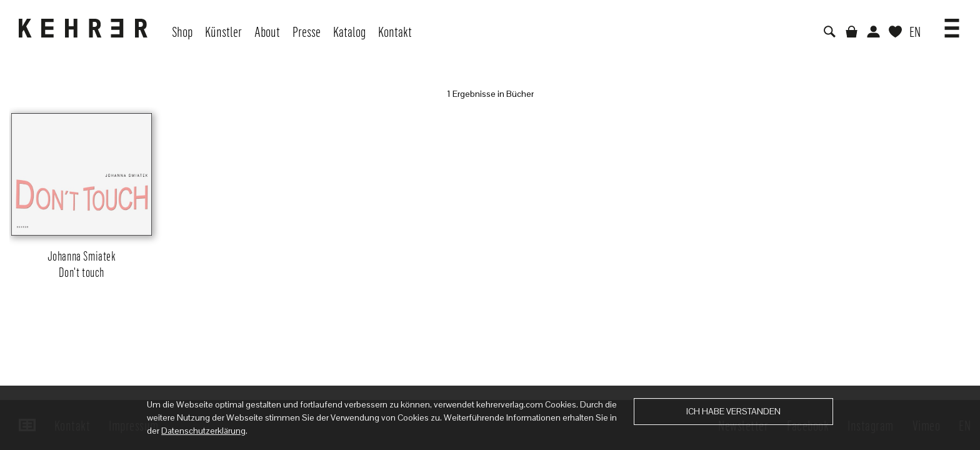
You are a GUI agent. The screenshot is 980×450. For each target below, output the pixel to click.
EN (915, 31)
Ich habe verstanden (733, 411)
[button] (952, 24)
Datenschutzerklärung (203, 431)
